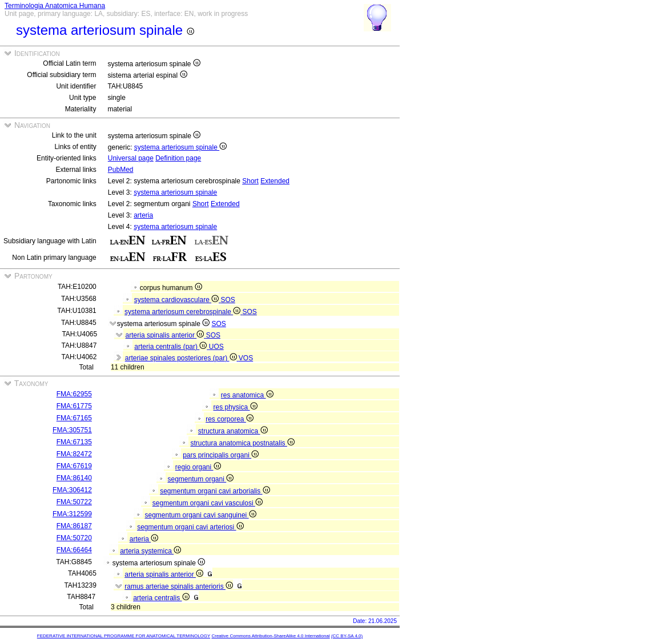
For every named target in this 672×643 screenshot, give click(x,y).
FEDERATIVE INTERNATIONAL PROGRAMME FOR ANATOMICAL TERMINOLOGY (124, 636)
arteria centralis (161, 598)
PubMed (121, 170)
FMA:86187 (74, 526)
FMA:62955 (74, 394)
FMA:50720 (74, 538)
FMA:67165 (74, 418)
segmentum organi (200, 479)
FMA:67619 (74, 466)
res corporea (230, 419)
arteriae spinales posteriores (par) (182, 358)
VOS (246, 358)
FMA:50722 (74, 502)
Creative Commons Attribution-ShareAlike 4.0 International (270, 636)
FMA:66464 (74, 550)
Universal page (131, 158)
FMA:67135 (74, 442)
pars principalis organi (221, 455)
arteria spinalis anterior (166, 335)
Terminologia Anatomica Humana (55, 6)
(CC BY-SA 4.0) (347, 636)
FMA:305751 (72, 430)
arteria (143, 215)
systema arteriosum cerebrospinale (183, 312)
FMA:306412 (72, 490)
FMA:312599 (72, 514)
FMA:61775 (74, 406)
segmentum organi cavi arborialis (215, 491)
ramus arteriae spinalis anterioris (179, 586)
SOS (228, 300)
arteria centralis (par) (171, 347)
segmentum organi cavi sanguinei (200, 515)
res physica (235, 407)
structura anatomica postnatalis (242, 443)
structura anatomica (233, 431)
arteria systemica (150, 551)
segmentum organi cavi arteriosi (190, 527)
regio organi (198, 467)
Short (250, 181)
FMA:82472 (74, 454)
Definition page (178, 158)
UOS (216, 347)
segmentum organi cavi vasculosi (208, 503)
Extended (275, 181)
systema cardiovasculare (178, 300)
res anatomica (247, 395)
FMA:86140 (74, 478)
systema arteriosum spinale (180, 147)
